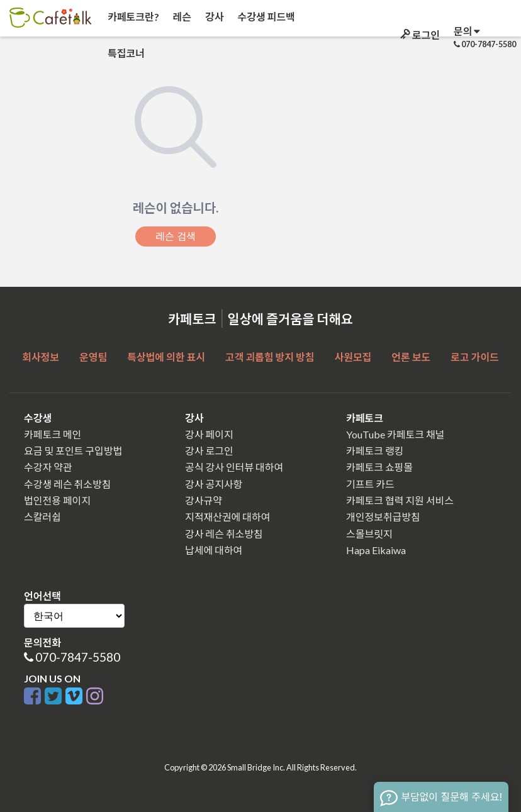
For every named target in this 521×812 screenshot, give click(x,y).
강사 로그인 (209, 451)
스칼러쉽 (42, 517)
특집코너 (125, 53)
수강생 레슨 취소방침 (67, 484)
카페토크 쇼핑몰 (379, 467)
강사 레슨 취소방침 (224, 534)
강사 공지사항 (214, 484)
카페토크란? (132, 17)
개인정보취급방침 (383, 517)
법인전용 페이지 (57, 500)
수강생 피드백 (266, 17)
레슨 (181, 17)
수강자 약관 (48, 467)
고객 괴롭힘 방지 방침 (270, 357)
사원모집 (353, 357)
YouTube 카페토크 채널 (395, 434)
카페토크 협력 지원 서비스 (400, 500)
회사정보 (41, 357)
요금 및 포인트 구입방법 (73, 451)
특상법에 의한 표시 (166, 357)
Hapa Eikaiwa (376, 550)
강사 (213, 17)
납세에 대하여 (214, 550)
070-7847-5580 (78, 657)
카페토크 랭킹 (375, 451)
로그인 (419, 35)
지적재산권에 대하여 (227, 517)
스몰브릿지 (369, 534)
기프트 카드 (370, 484)
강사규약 (204, 500)
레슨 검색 (175, 236)
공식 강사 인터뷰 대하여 (234, 467)
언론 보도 (411, 357)
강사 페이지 (209, 434)
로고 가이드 (475, 357)
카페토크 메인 (53, 434)
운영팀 (93, 357)
